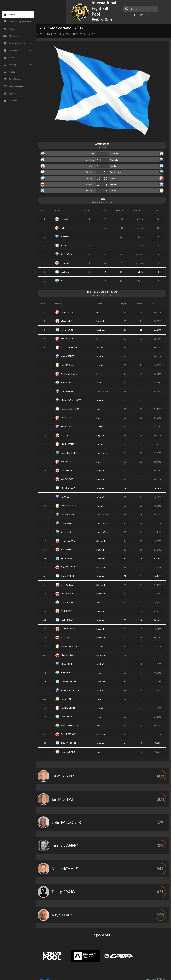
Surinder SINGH (71, 380)
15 (100, 163)
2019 (78, 34)
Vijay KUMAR (70, 714)
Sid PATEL (69, 670)
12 (100, 151)
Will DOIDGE (70, 476)
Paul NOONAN (71, 705)
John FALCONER (72, 740)
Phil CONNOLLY (72, 591)
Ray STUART (70, 327)
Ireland (115, 188)
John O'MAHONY (72, 345)
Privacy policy (47, 976)
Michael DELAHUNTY (74, 397)
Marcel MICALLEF (72, 336)
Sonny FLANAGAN (73, 503)
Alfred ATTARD (71, 459)
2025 (44, 34)
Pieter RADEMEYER (73, 450)
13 (107, 151)
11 (107, 182)
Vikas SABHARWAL (73, 723)
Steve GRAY (70, 424)
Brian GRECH (70, 415)
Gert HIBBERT (71, 389)
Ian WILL (68, 494)
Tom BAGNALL (71, 362)
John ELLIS (69, 529)
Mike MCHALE (71, 485)
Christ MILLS (70, 309)
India (94, 151)
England (92, 163)
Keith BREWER (71, 626)
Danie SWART (71, 520)
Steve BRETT (70, 661)
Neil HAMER (70, 635)
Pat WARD (69, 547)
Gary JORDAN (71, 582)
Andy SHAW (70, 608)
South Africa (117, 169)
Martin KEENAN (71, 441)
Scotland (116, 151)
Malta (114, 176)
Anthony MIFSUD (72, 371)
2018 (87, 34)
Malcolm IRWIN (71, 652)
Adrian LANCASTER (73, 688)
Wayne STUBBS (71, 353)
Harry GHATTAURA (73, 406)
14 (100, 182)
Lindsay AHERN (72, 679)
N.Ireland (92, 182)
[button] (120, 15)
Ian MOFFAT (70, 617)
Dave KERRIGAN (72, 731)
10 (107, 163)
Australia (116, 157)
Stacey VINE (70, 318)
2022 (70, 34)
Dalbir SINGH (70, 600)
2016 (96, 34)
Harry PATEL (70, 696)
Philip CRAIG (70, 556)
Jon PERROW (70, 432)
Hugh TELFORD (71, 538)
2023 (61, 34)
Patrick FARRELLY (72, 643)
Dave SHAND (70, 468)
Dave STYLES (70, 573)
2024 (52, 34)
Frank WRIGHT (71, 564)
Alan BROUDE (71, 512)
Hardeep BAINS (71, 749)
